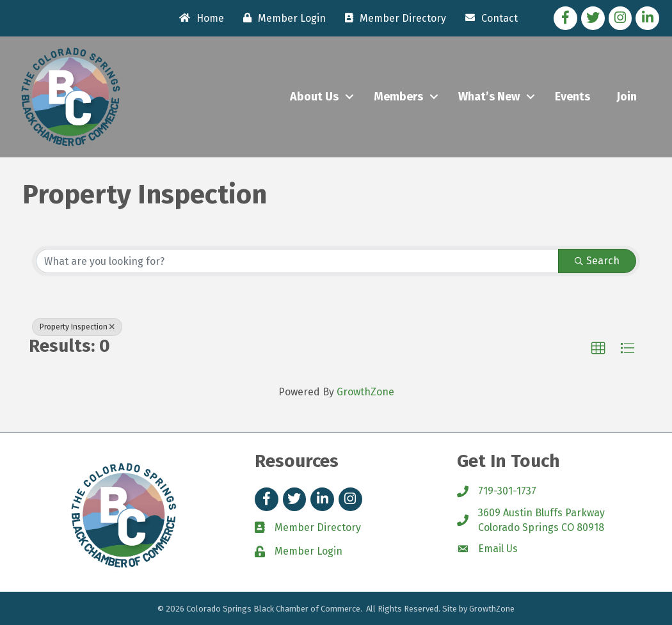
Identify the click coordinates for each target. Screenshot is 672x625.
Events (572, 97)
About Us (314, 97)
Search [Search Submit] (597, 261)
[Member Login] (281, 18)
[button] (598, 349)
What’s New (489, 97)
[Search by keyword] (297, 261)
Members (398, 97)
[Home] (198, 18)
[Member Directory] (392, 18)
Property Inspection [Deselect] (77, 327)
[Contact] (488, 18)
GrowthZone (365, 392)
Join (627, 97)
